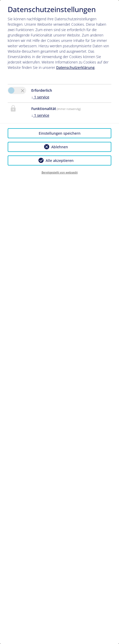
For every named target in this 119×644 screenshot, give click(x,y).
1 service (40, 97)
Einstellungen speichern (60, 133)
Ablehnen (60, 147)
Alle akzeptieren (60, 160)
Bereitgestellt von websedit (60, 172)
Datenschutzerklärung (75, 67)
